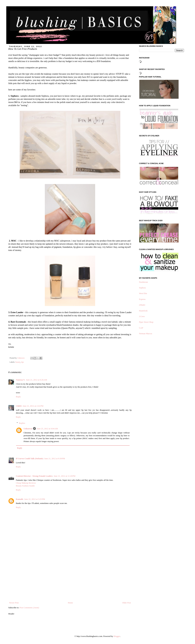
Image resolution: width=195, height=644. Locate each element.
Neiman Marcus (146, 333)
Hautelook (143, 311)
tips (23, 362)
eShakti (142, 305)
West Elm (143, 293)
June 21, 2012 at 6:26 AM (36, 380)
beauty (18, 362)
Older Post (127, 603)
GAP (141, 328)
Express (142, 299)
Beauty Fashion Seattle (25, 486)
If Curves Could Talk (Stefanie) (30, 458)
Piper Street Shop (146, 322)
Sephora (142, 288)
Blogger (117, 636)
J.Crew (142, 316)
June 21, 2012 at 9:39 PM (55, 458)
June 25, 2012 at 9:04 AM (47, 429)
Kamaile (20, 499)
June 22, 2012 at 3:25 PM (35, 499)
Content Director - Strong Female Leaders (34, 476)
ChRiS (19, 406)
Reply (18, 397)
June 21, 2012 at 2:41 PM (33, 406)
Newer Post (14, 603)
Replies (22, 423)
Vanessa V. (20, 380)
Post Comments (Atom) (29, 608)
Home (70, 603)
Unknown (28, 429)
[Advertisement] (70, 578)
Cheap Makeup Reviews (26, 483)
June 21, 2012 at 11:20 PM (64, 476)
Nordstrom (143, 282)
